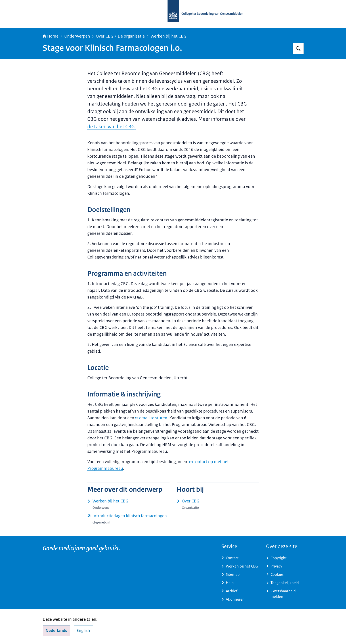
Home (51, 36)
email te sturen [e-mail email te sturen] (151, 418)
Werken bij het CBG (169, 36)
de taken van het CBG (111, 127)
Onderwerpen (77, 36)
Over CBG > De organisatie (120, 36)
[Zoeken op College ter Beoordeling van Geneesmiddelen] (298, 49)
